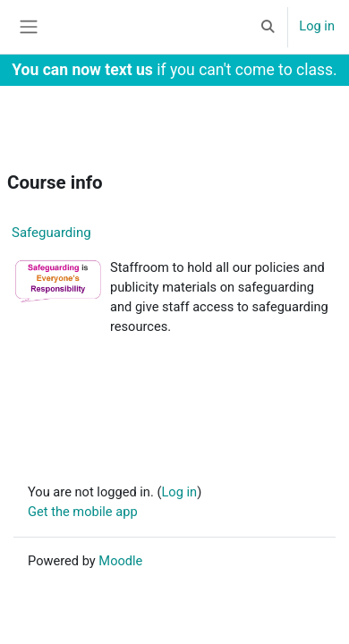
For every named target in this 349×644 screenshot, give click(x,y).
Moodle (120, 561)
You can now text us (82, 70)
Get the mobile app (83, 512)
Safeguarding (51, 233)
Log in (317, 26)
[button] (268, 27)
